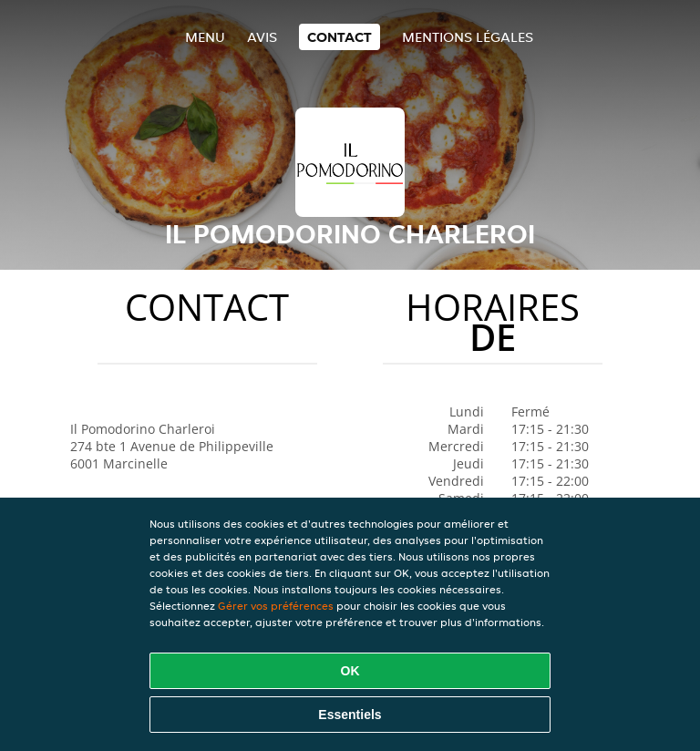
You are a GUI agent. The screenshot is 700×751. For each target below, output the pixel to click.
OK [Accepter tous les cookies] (350, 671)
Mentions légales (468, 37)
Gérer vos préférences (276, 606)
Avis (262, 37)
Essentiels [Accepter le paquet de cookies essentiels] (350, 715)
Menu (205, 37)
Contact (340, 37)
